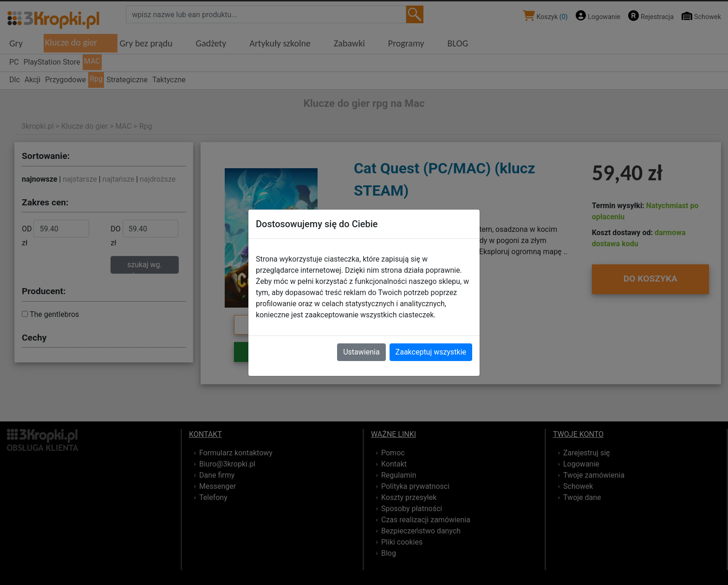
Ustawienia (361, 352)
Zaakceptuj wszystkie (431, 352)
